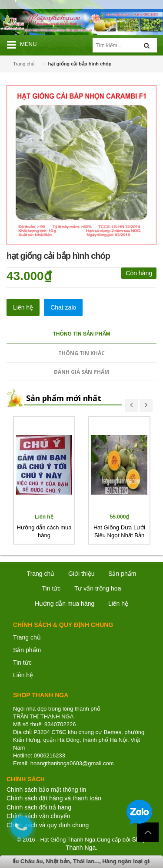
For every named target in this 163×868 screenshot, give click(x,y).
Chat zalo (63, 307)
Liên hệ (23, 675)
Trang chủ (27, 637)
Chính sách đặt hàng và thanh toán (54, 798)
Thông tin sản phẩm (82, 334)
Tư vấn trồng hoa (98, 588)
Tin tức (22, 662)
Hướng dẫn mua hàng (65, 604)
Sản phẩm (27, 650)
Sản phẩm (122, 574)
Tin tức (52, 588)
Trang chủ (24, 64)
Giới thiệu (81, 574)
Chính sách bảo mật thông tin (46, 790)
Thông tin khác (81, 353)
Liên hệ (23, 307)
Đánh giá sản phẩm (81, 372)
